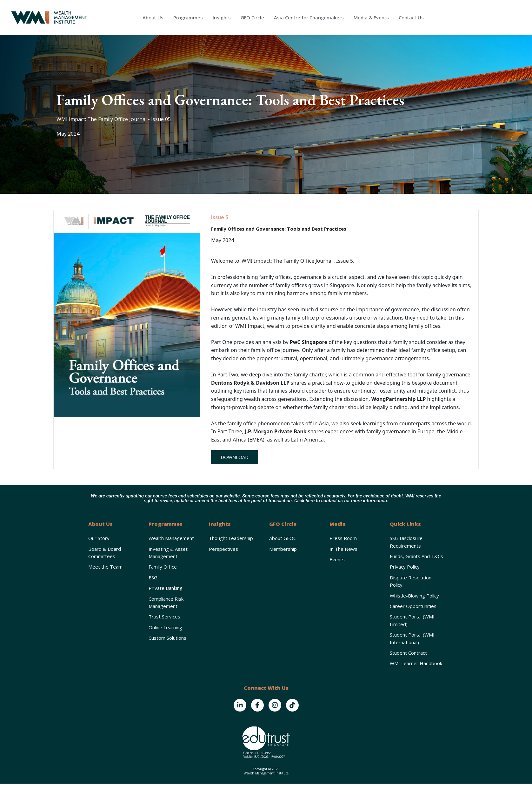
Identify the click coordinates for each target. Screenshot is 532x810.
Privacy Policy (405, 567)
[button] (235, 457)
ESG (153, 577)
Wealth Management (171, 538)
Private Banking (166, 588)
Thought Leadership (231, 538)
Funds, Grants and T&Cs (416, 556)
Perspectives (223, 549)
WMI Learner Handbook (416, 663)
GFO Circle (252, 17)
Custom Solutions (167, 638)
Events (337, 559)
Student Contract (408, 653)
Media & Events (371, 17)
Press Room (343, 538)
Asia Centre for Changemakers (309, 17)
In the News (343, 549)
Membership (283, 549)
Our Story (99, 538)
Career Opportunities (413, 606)
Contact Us (411, 17)
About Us (153, 17)
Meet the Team (105, 567)
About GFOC (283, 538)
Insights (222, 17)
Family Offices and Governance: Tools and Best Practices (279, 229)
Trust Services (164, 617)
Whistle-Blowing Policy (414, 596)
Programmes (188, 17)
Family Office (163, 567)
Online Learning (165, 627)
